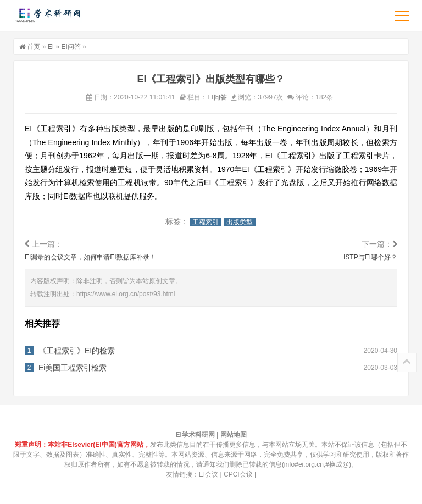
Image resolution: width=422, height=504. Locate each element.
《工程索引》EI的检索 (77, 351)
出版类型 (240, 222)
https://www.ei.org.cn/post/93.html (126, 294)
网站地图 (234, 435)
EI (51, 47)
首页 (34, 47)
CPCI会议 (238, 474)
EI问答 (71, 47)
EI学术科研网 (48, 15)
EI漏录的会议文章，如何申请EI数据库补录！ (90, 257)
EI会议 (209, 474)
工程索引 (206, 222)
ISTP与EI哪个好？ (370, 257)
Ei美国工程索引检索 (73, 368)
